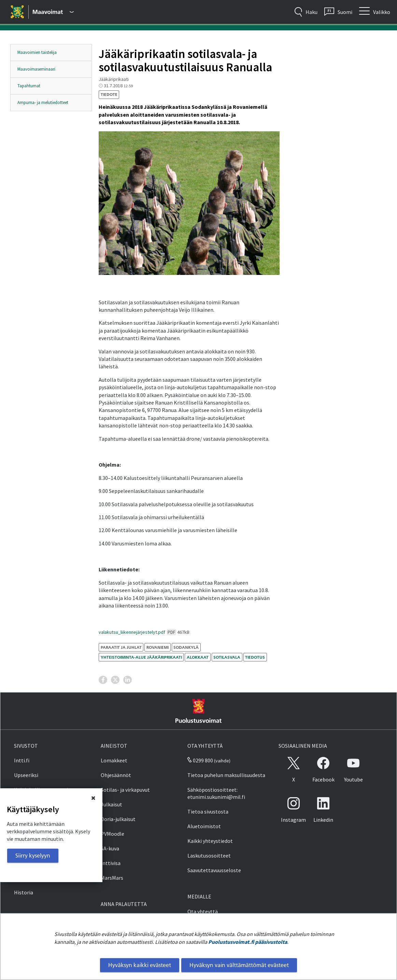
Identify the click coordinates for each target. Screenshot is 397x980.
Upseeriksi (26, 775)
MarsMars (112, 878)
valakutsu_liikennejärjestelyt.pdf (144, 632)
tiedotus (255, 657)
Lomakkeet (114, 760)
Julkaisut (111, 804)
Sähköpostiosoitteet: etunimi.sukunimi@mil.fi (216, 793)
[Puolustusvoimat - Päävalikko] (53, 12)
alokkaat (198, 657)
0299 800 (200, 760)
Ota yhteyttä (203, 911)
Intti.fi (22, 760)
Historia (24, 892)
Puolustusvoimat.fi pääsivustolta (248, 942)
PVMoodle (112, 834)
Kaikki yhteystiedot (210, 841)
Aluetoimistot (204, 826)
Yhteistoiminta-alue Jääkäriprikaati (141, 657)
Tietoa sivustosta (208, 811)
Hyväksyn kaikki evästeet (140, 965)
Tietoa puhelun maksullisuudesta (226, 775)
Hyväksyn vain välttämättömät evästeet (239, 965)
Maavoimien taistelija (37, 52)
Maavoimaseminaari (36, 69)
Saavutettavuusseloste (214, 870)
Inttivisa (111, 863)
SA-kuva (110, 848)
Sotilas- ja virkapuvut (125, 790)
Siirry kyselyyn (33, 855)
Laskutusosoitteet (209, 855)
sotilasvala (227, 657)
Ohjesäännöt (116, 775)
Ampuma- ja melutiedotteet (43, 103)
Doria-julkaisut (118, 819)
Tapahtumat (29, 86)
